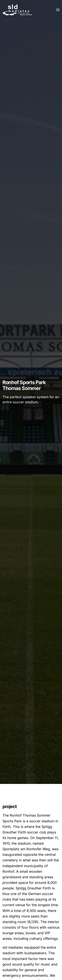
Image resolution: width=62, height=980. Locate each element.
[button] (58, 10)
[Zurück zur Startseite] (17, 10)
